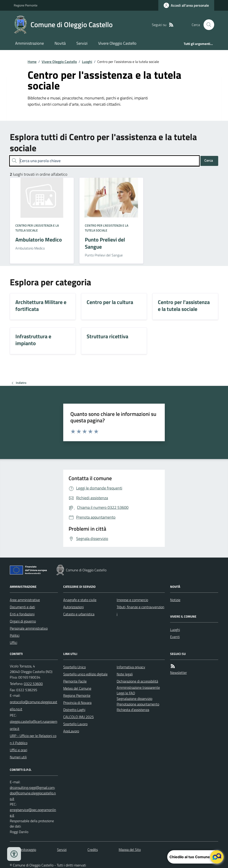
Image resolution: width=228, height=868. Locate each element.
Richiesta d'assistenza (133, 710)
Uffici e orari (18, 750)
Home (32, 62)
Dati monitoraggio (23, 850)
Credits (93, 850)
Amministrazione (30, 43)
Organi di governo (23, 621)
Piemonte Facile (75, 681)
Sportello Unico (74, 667)
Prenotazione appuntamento (138, 704)
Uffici (13, 642)
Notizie (175, 600)
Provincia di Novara (77, 703)
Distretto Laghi (74, 710)
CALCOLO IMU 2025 (78, 717)
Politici (15, 635)
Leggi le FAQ (126, 693)
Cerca (209, 160)
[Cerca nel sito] (207, 25)
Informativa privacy (131, 667)
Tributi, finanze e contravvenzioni (140, 610)
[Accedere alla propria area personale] (186, 5)
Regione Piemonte (26, 5)
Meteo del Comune (77, 688)
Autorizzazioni (73, 607)
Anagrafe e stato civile (80, 600)
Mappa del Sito (130, 850)
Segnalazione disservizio (134, 699)
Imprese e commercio (132, 600)
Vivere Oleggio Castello (117, 43)
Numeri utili (18, 757)
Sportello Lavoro (75, 724)
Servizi (82, 43)
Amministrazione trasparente (138, 687)
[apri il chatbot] (217, 857)
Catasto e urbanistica (79, 614)
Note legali (125, 674)
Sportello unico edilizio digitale (85, 674)
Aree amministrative (25, 600)
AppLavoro (71, 731)
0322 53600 (33, 684)
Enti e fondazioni (22, 614)
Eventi (175, 637)
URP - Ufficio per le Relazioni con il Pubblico (33, 739)
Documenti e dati (22, 607)
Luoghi (87, 62)
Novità (60, 43)
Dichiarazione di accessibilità (137, 681)
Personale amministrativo (29, 628)
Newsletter (178, 673)
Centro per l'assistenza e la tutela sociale (37, 228)
